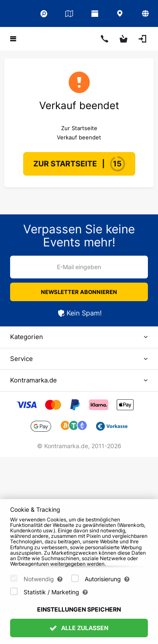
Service (21, 359)
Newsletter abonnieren (79, 292)
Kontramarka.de (33, 380)
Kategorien (27, 337)
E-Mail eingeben (79, 267)
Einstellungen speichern (79, 620)
